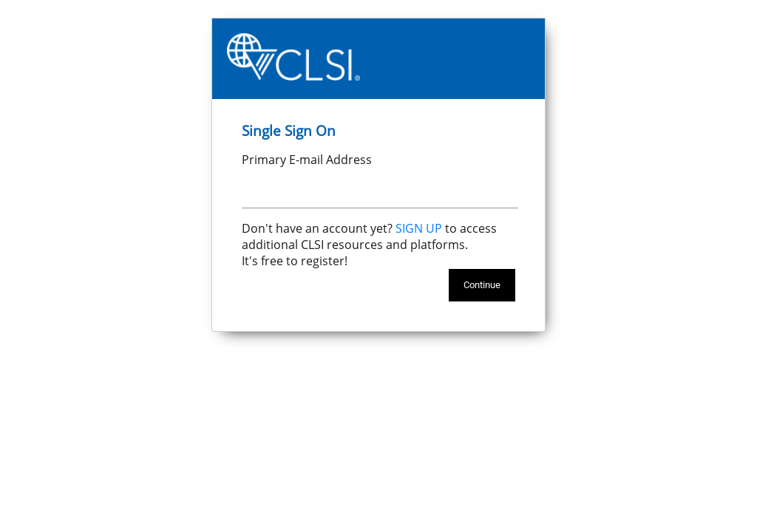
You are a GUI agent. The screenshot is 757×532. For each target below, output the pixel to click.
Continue (482, 285)
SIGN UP (419, 228)
